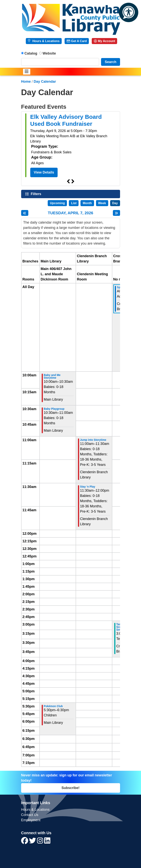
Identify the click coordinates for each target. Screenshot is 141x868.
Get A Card (77, 41)
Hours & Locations (46, 41)
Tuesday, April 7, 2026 (71, 213)
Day (115, 203)
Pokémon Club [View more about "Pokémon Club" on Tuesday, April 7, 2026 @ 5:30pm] (53, 706)
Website (49, 53)
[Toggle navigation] (27, 72)
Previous (68, 181)
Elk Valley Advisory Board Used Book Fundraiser (66, 120)
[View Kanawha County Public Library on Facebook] (25, 842)
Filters (36, 194)
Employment (31, 820)
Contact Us (30, 815)
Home (26, 82)
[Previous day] (25, 213)
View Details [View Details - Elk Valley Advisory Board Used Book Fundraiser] (44, 172)
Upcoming (57, 203)
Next (73, 181)
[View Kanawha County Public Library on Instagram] (41, 842)
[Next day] (116, 213)
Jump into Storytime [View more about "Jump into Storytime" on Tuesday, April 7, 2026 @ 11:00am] (93, 440)
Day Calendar (45, 82)
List (74, 203)
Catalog (31, 53)
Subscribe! (70, 788)
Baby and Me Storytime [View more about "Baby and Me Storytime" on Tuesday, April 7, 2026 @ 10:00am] (52, 376)
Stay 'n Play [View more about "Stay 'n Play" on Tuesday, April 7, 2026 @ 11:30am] (88, 487)
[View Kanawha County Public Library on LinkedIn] (47, 842)
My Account (104, 41)
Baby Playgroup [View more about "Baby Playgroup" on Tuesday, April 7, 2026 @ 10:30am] (54, 409)
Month (87, 203)
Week (102, 203)
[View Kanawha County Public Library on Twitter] (33, 842)
